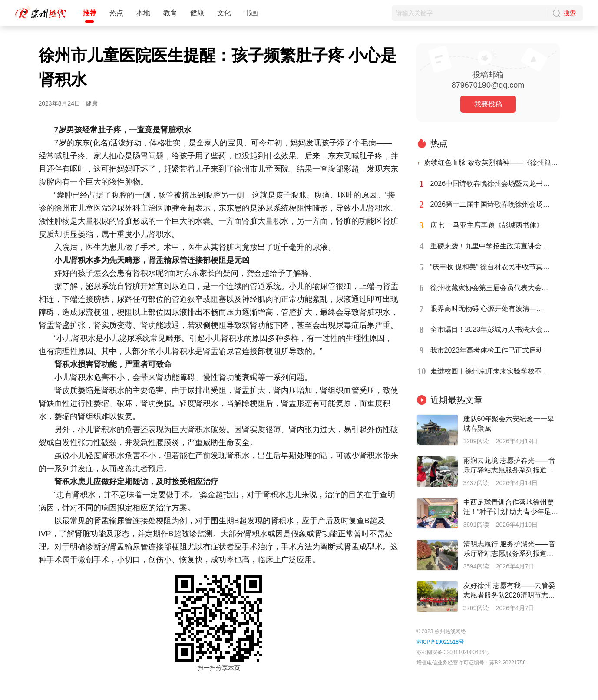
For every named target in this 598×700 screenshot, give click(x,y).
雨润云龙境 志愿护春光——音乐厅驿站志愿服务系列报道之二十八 (509, 466)
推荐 (89, 13)
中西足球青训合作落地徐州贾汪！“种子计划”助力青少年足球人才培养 (511, 508)
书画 (251, 13)
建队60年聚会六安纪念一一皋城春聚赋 (509, 424)
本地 (143, 13)
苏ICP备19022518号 (440, 642)
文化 (224, 13)
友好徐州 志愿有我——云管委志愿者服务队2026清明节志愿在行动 (509, 591)
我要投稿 (488, 104)
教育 (170, 13)
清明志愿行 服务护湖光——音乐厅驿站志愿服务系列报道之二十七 (509, 549)
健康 (197, 13)
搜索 (570, 13)
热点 (116, 13)
